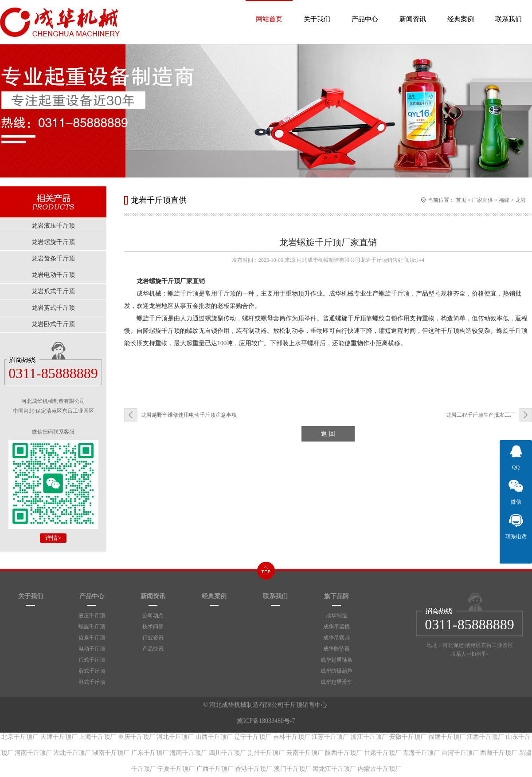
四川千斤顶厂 (227, 753)
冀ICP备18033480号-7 (266, 721)
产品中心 (365, 11)
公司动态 (153, 615)
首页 (461, 200)
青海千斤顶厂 (421, 753)
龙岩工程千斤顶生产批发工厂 (481, 415)
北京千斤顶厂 (20, 737)
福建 (504, 200)
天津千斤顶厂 (59, 737)
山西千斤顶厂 (214, 737)
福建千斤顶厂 (447, 737)
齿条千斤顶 (92, 638)
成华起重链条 (336, 660)
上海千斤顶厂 (98, 737)
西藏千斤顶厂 (499, 753)
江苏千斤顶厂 (330, 737)
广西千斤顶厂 (215, 769)
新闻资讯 (413, 11)
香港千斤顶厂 (254, 769)
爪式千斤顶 (92, 660)
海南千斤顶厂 (188, 753)
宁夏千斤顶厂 (176, 769)
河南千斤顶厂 (33, 753)
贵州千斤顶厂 (266, 753)
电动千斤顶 (92, 649)
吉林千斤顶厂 (292, 737)
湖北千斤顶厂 (72, 753)
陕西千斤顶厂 (344, 753)
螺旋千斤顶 (92, 627)
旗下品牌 (336, 596)
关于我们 (317, 11)
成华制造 (336, 615)
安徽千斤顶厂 (408, 737)
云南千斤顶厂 (305, 753)
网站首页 (269, 11)
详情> (53, 538)
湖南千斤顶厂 (111, 753)
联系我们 (509, 11)
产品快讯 (153, 649)
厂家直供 (482, 200)
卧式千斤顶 (92, 682)
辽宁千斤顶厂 (253, 737)
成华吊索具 (336, 638)
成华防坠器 (336, 649)
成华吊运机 (336, 627)
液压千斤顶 (92, 615)
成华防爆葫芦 (336, 671)
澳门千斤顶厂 (293, 769)
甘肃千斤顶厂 (383, 753)
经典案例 (461, 11)
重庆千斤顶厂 (137, 737)
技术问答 (153, 627)
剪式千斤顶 (92, 671)
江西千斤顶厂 (485, 737)
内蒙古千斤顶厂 (379, 769)
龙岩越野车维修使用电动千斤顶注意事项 (189, 415)
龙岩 (520, 200)
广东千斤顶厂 (150, 753)
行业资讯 (153, 638)
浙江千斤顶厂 (369, 737)
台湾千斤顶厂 (460, 753)
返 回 (328, 434)
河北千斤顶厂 (175, 737)
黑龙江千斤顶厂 (334, 769)
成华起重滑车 (336, 682)
